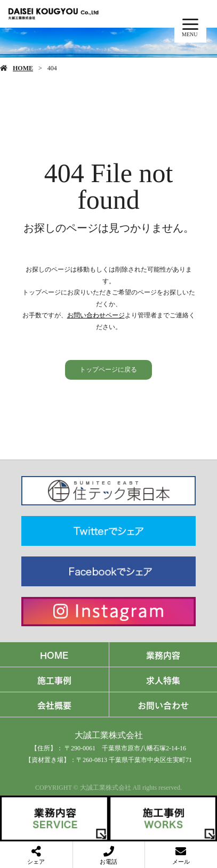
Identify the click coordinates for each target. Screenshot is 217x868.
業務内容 (163, 654)
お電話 (108, 862)
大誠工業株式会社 (109, 735)
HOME (23, 68)
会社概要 (54, 705)
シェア (36, 862)
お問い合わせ (163, 705)
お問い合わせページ (96, 315)
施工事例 (54, 679)
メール (181, 862)
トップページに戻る (108, 370)
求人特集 (163, 679)
